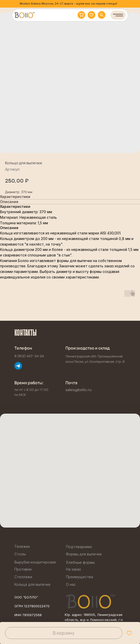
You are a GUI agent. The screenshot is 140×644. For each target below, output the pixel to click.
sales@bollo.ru (78, 390)
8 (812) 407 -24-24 (29, 356)
